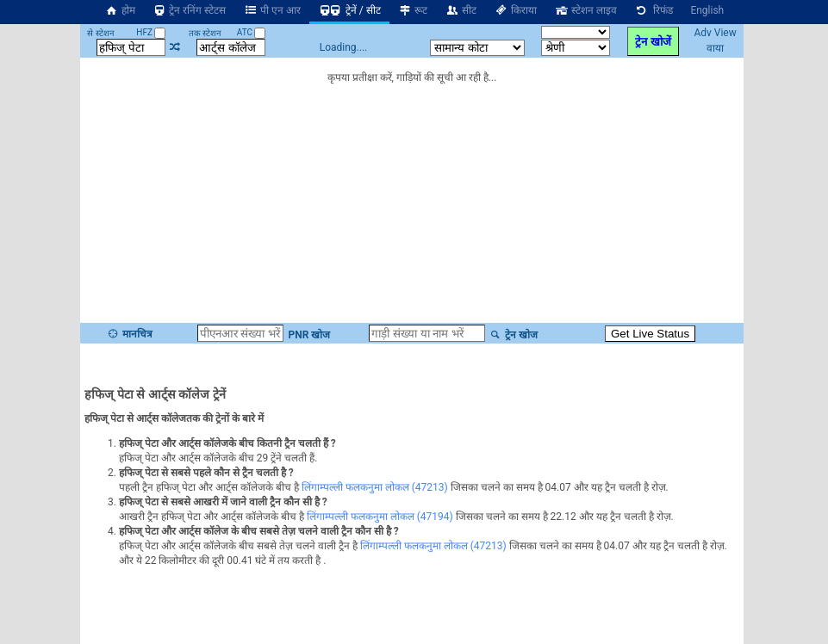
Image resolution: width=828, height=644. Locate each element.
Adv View (715, 33)
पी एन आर (272, 10)
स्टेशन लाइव (585, 10)
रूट (413, 10)
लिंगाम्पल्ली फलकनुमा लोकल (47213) (375, 487)
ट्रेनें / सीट (349, 10)
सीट (461, 10)
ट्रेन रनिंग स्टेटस (190, 10)
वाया (715, 48)
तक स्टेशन (205, 33)
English (707, 10)
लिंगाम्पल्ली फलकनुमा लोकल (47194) (380, 517)
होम (120, 10)
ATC (252, 32)
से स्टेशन (100, 33)
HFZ (151, 32)
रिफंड (654, 10)
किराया (515, 10)
